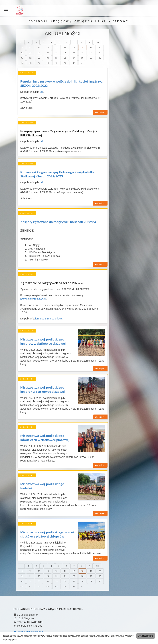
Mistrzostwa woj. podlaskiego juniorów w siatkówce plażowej (43, 341)
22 (30, 53)
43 (39, 63)
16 (65, 47)
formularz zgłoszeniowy (49, 319)
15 (56, 47)
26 (65, 53)
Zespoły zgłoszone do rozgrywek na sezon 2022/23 (58, 222)
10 (97, 42)
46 (65, 63)
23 (39, 53)
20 (100, 47)
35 (56, 58)
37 (74, 58)
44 (48, 63)
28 (82, 53)
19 (91, 47)
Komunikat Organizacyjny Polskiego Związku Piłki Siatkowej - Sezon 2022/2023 (57, 174)
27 (74, 53)
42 (30, 63)
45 (56, 63)
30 (100, 53)
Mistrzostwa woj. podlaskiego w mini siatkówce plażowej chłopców (47, 534)
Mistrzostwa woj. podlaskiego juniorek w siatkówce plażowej (42, 389)
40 (100, 58)
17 (74, 47)
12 (30, 47)
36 (65, 58)
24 (48, 53)
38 (82, 58)
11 (22, 47)
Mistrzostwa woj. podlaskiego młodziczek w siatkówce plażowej (45, 438)
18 (82, 47)
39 (91, 58)
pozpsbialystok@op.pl (33, 299)
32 (30, 58)
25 (56, 53)
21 (22, 53)
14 (48, 47)
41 (22, 63)
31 (22, 58)
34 (48, 58)
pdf (41, 92)
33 (39, 58)
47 (74, 63)
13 (39, 47)
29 (91, 53)
